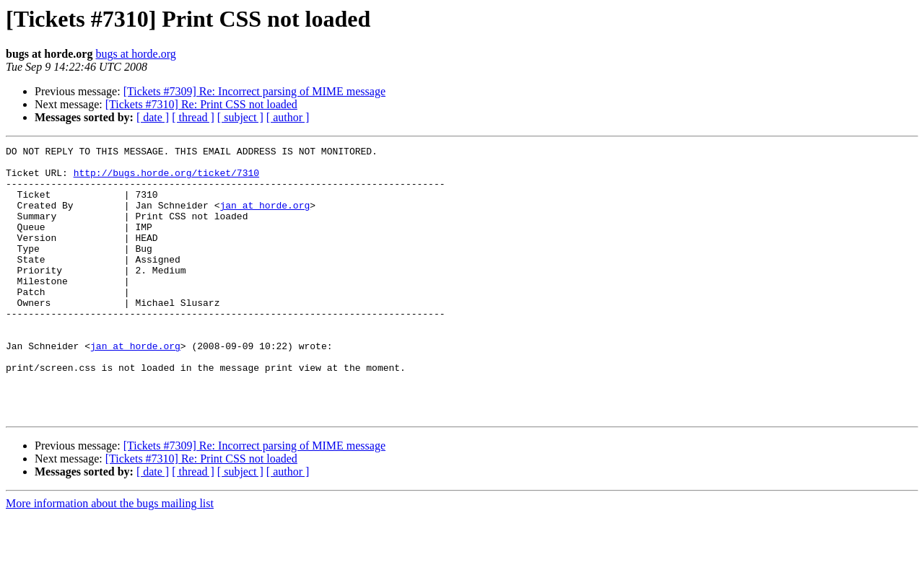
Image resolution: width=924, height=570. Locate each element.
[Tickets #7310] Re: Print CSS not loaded (201, 104)
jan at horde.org (265, 218)
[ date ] (153, 117)
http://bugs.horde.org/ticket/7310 (166, 179)
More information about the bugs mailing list (110, 557)
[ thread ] (193, 117)
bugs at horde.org (135, 54)
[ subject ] (240, 117)
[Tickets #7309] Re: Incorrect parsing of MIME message (254, 91)
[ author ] (288, 117)
